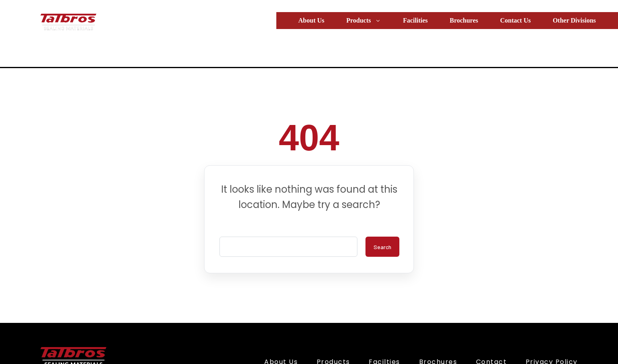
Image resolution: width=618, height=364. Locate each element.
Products (363, 20)
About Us (311, 20)
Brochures (464, 20)
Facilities (415, 20)
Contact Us (516, 20)
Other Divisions (574, 20)
